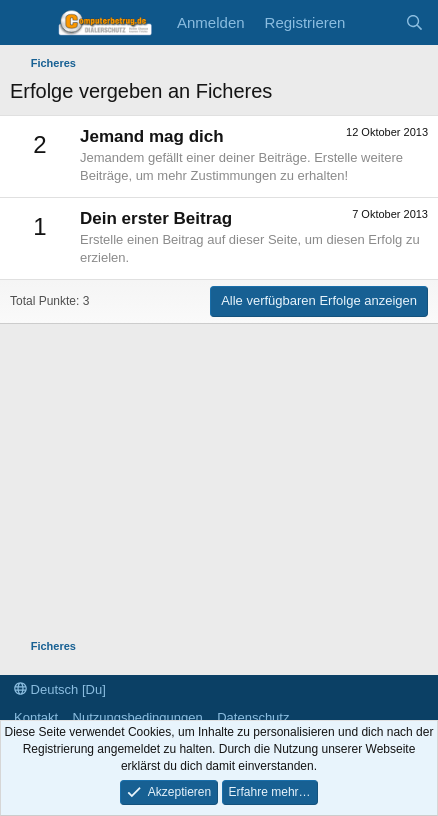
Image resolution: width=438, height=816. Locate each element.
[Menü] (27, 23)
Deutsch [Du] (60, 689)
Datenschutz (253, 717)
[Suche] (414, 22)
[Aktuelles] (374, 22)
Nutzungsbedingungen (138, 717)
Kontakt (36, 717)
